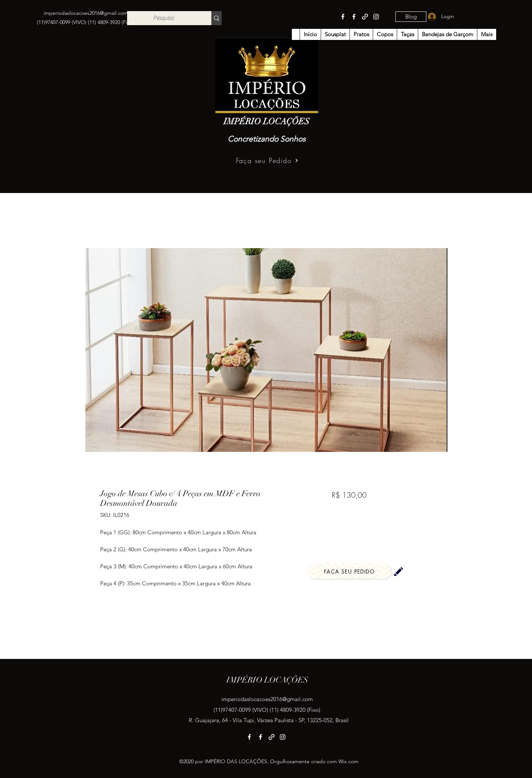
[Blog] (411, 17)
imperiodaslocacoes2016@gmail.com (86, 13)
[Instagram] (376, 17)
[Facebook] (343, 17)
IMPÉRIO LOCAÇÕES (267, 121)
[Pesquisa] (164, 18)
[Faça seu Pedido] (267, 160)
